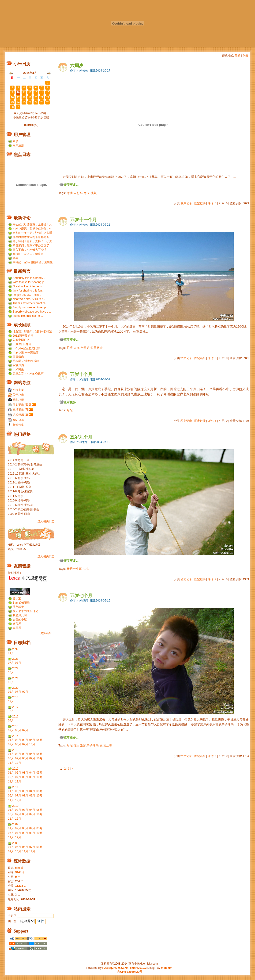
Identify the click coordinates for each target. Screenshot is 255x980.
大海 (77, 348)
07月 (11, 663)
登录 (15, 141)
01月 (11, 653)
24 (18, 83)
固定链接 (200, 203)
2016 (15, 717)
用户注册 (18, 145)
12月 (11, 701)
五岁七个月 (81, 596)
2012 (15, 769)
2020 (15, 688)
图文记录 (186, 358)
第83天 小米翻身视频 (26, 361)
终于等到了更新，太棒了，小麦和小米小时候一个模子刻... (32, 241)
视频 (94, 193)
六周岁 (77, 66)
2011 (15, 787)
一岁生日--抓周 (22, 344)
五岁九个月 (81, 437)
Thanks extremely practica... (30, 303)
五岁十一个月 (83, 220)
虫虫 (86, 569)
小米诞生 (18, 369)
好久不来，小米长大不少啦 (30, 250)
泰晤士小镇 (74, 569)
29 (48, 102)
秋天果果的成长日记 (25, 611)
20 (36, 97)
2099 (15, 649)
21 (42, 97)
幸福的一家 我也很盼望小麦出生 (33, 262)
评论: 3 (212, 358)
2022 (15, 668)
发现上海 (106, 745)
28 (42, 83)
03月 (25, 740)
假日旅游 (97, 348)
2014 (15, 736)
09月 (25, 692)
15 (48, 92)
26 (30, 83)
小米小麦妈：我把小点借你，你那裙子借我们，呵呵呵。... (32, 229)
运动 (70, 193)
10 (18, 92)
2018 (15, 697)
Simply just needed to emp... (30, 307)
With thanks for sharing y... (29, 282)
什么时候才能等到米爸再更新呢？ (31, 237)
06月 (11, 682)
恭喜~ (16, 258)
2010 (15, 806)
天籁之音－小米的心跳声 (28, 374)
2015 (15, 726)
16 (12, 97)
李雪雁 (17, 628)
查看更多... (71, 185)
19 (30, 97)
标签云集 (18, 425)
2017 (15, 707)
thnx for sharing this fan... (28, 291)
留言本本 (19, 420)
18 (24, 97)
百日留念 (18, 357)
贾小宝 (17, 598)
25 (24, 83)
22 (48, 97)
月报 (86, 193)
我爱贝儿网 (20, 615)
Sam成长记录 (21, 603)
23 (12, 83)
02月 (11, 692)
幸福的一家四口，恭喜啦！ (30, 254)
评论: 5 (212, 203)
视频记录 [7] (20, 410)
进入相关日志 (46, 521)
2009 (15, 824)
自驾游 (85, 348)
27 (36, 83)
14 (42, 92)
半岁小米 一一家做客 (26, 353)
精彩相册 (18, 400)
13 (36, 92)
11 (24, 92)
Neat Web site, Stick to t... (29, 299)
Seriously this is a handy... (29, 278)
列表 (245, 56)
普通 (237, 56)
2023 (15, 659)
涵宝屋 (17, 624)
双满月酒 (18, 365)
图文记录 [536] (22, 405)
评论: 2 (212, 579)
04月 (11, 721)
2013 (15, 750)
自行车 (78, 193)
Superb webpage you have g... (32, 312)
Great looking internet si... (29, 286)
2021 (15, 678)
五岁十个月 (81, 374)
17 (18, 97)
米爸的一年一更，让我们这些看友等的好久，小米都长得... (32, 233)
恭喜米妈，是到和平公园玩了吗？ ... (31, 246)
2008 (15, 843)
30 (12, 107)
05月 (18, 730)
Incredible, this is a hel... (28, 316)
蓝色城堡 (18, 607)
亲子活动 (93, 745)
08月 (18, 663)
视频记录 (186, 203)
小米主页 (18, 390)
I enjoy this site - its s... (27, 295)
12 (30, 92)
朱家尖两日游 (21, 340)
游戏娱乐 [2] (20, 415)
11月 (11, 763)
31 (18, 107)
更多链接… (47, 633)
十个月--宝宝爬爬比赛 (26, 348)
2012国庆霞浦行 (23, 336)
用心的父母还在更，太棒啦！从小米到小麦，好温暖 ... (32, 225)
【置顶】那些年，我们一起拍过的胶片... (32, 332)
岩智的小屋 (20, 620)
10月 (11, 672)
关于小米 (18, 395)
